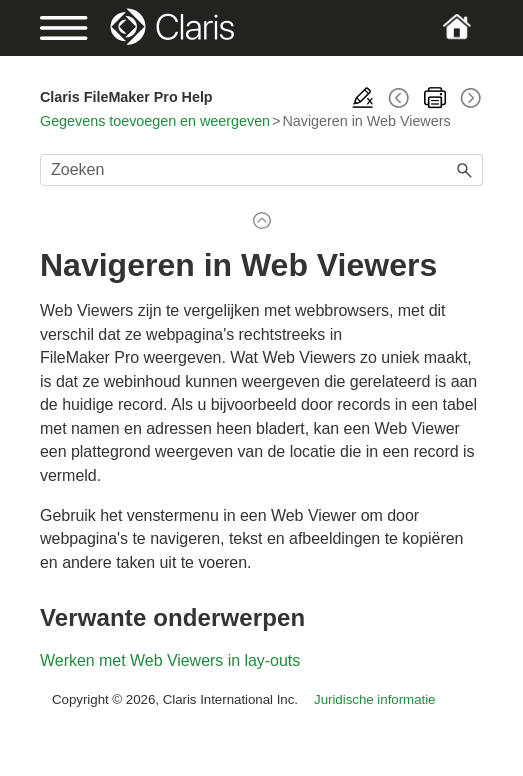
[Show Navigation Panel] (60, 28)
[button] (465, 170)
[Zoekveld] (261, 170)
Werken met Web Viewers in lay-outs (170, 660)
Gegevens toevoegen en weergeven (155, 121)
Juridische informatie (374, 699)
